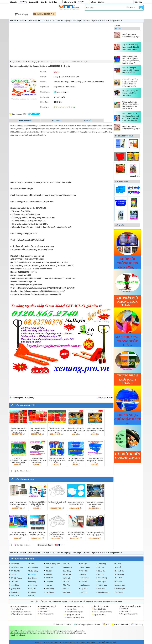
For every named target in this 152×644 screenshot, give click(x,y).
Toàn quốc (15, 564)
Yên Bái (31, 596)
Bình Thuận (85, 567)
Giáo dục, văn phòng (64, 21)
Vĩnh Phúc (15, 596)
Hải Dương (120, 574)
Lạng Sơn (49, 582)
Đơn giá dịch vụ (18, 609)
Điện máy (13, 21)
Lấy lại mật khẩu (99, 615)
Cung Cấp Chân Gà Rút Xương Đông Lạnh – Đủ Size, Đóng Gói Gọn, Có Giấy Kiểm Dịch (131, 118)
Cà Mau (118, 563)
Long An (84, 581)
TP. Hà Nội (67, 574)
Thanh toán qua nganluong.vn (23, 614)
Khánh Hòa (85, 578)
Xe (53, 20)
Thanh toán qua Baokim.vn (22, 612)
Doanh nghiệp (34, 2)
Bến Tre (101, 567)
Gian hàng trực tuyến (47, 614)
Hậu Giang (32, 578)
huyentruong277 (61, 92)
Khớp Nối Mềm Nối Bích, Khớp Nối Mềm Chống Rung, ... (95, 504)
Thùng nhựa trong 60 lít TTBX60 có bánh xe (76, 503)
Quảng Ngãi (120, 585)
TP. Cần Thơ (16, 571)
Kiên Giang (102, 578)
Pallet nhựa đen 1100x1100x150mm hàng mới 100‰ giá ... (38, 461)
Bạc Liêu (67, 564)
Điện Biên (84, 571)
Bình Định (50, 567)
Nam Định (102, 582)
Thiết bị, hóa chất (33, 21)
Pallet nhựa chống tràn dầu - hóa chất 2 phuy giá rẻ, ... (95, 430)
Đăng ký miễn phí (70, 2)
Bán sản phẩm (72, 609)
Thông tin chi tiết (25, 120)
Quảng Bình (85, 585)
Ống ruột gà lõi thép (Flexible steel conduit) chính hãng (57, 534)
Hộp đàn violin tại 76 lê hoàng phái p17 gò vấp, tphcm (131, 93)
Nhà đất (22, 21)
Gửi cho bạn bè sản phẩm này (22, 398)
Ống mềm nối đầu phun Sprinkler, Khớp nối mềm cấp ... (18, 504)
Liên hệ (93, 2)
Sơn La (66, 589)
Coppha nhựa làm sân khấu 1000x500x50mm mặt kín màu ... (18, 430)
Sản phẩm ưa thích (19, 114)
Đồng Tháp (120, 571)
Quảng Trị (32, 589)
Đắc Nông (67, 571)
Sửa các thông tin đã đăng (103, 612)
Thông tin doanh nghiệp (75, 612)
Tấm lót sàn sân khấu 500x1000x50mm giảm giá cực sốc (57, 430)
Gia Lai (14, 574)
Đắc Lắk (49, 571)
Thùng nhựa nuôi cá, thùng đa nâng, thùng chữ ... (18, 535)
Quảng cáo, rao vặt (73, 615)
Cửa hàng (44, 601)
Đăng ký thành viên (102, 601)
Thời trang (76, 21)
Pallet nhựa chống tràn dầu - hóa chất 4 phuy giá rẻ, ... (76, 430)
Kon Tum (119, 578)
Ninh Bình (15, 585)
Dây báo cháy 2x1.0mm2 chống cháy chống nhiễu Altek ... (76, 534)
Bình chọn (56, 120)
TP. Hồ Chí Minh (17, 567)
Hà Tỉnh (101, 574)
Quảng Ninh (16, 589)
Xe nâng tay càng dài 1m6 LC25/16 (57, 503)
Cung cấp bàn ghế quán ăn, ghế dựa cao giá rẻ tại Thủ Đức (131, 70)
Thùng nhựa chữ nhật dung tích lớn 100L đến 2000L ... (95, 461)
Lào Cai (66, 581)
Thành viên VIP (45, 611)
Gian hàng (23, 2)
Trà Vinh (84, 592)
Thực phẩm (45, 21)
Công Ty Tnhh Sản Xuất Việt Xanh (67, 77)
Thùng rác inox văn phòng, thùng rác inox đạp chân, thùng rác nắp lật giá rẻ (130, 105)
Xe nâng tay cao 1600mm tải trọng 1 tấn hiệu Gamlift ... (38, 504)
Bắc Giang (102, 564)
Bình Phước (68, 567)
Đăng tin (81, 2)
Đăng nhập (138, 2)
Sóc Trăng (50, 589)
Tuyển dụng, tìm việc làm (75, 618)
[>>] (63, 545)
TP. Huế (31, 564)
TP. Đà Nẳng (33, 571)
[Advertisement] (61, 42)
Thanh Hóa (15, 592)
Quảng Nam (103, 585)
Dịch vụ (105, 21)
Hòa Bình (49, 578)
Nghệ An (119, 582)
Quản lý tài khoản (100, 609)
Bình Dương (33, 567)
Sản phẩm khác (115, 21)
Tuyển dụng (53, 2)
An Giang (32, 592)
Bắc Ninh (67, 592)
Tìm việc (83, 601)
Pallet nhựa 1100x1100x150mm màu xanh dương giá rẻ (18, 461)
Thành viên (43, 609)
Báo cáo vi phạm (105, 398)
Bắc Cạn (84, 564)
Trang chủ (14, 62)
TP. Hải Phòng (16, 578)
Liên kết (101, 2)
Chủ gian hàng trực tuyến (129, 614)
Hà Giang (32, 574)
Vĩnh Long (119, 592)
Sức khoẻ (86, 21)
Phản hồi (88, 120)
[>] (60, 545)
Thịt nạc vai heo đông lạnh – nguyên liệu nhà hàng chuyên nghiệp (131, 47)
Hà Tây (83, 574)
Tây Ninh (84, 589)
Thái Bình (102, 589)
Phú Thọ (49, 585)
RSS (106, 625)
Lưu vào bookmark (120, 625)
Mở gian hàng (116, 601)
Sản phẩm (14, 2)
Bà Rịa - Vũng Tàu (53, 564)
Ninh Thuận (33, 585)
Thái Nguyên (120, 589)
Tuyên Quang (103, 592)
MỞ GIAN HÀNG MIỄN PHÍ (43, 14)
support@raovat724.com (91, 625)
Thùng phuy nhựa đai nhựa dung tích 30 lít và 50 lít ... (57, 461)
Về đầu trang (137, 625)
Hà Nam (49, 574)
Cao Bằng (119, 567)
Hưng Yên (67, 578)
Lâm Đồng (32, 582)
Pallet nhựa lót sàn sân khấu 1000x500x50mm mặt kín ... (38, 430)
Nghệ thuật (96, 21)
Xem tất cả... (135, 176)
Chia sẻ (117, 26)
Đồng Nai (102, 571)
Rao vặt (44, 2)
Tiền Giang (50, 592)
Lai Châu (14, 581)
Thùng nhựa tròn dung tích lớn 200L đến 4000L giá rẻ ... (76, 461)
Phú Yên (66, 585)
